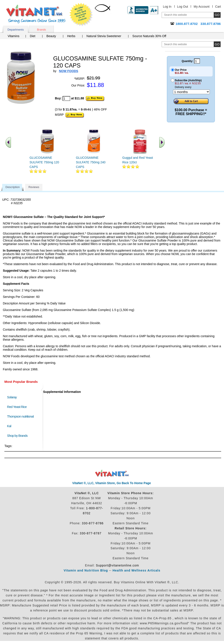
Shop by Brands (18, 436)
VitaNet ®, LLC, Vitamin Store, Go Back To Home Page (112, 483)
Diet (32, 36)
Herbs (71, 36)
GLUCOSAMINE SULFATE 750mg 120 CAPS (44, 162)
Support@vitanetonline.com (117, 565)
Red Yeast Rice (17, 407)
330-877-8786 (93, 523)
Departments (16, 30)
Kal (9, 426)
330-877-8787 (91, 533)
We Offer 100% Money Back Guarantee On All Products (81, 15)
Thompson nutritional (20, 416)
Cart (218, 7)
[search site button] (217, 44)
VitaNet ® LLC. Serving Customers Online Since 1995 (36, 14)
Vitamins (13, 36)
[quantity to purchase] (66, 98)
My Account (201, 7)
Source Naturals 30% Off (149, 36)
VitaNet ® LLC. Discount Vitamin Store (112, 473)
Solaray (12, 397)
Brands (41, 30)
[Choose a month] (191, 92)
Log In (167, 7)
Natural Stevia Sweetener (104, 36)
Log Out (183, 7)
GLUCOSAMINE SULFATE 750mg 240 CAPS (91, 162)
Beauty (51, 36)
